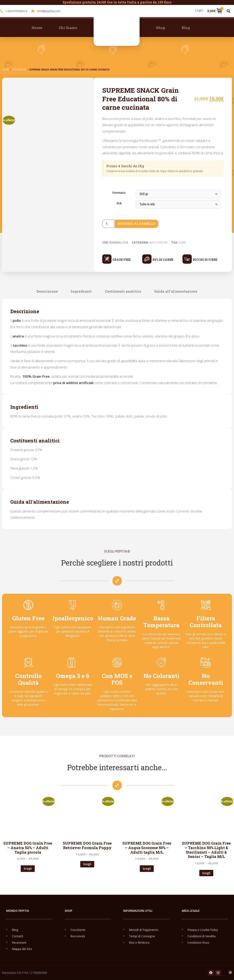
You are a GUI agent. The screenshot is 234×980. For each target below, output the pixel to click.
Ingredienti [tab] (81, 291)
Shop (161, 28)
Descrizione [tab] (47, 291)
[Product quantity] (108, 224)
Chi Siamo (68, 28)
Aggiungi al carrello (139, 224)
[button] (229, 11)
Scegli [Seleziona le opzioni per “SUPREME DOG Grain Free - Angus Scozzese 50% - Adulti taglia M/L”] (147, 869)
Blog (186, 28)
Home (37, 28)
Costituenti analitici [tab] (123, 291)
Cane (182, 242)
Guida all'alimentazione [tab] (176, 291)
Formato (119, 193)
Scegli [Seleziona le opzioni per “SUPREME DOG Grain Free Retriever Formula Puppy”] (87, 864)
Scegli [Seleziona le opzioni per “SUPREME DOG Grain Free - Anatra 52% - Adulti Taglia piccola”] (28, 869)
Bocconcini (19, 70)
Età (119, 203)
